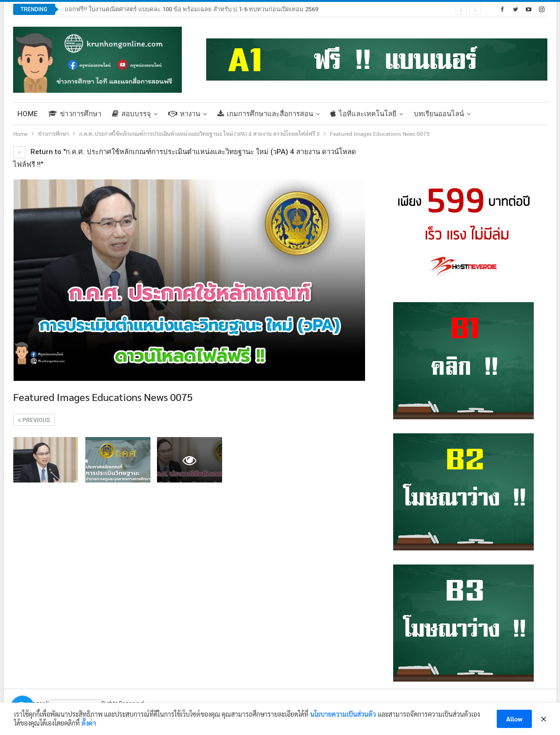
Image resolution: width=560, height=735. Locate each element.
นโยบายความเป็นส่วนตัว (343, 714)
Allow (514, 719)
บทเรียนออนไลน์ (439, 114)
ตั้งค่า (89, 723)
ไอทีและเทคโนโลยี (363, 114)
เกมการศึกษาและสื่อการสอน (265, 114)
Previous (34, 420)
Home (27, 114)
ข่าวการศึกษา (75, 114)
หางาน (184, 114)
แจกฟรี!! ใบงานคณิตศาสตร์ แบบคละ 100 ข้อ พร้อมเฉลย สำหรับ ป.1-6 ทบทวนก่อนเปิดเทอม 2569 (191, 9)
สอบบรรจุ (131, 114)
